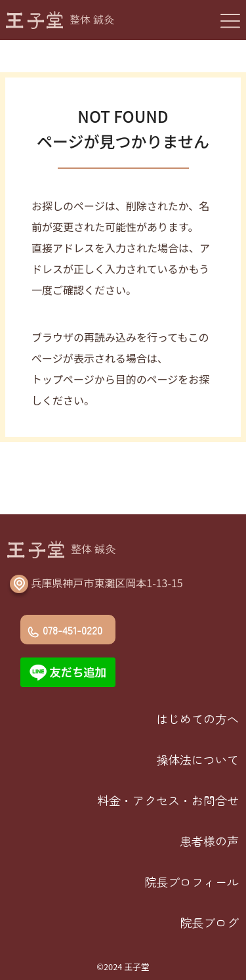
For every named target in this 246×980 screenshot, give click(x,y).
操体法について (197, 759)
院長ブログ (209, 922)
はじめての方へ (197, 719)
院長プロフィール (192, 881)
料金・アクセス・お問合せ (168, 800)
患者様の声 (209, 841)
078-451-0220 (72, 630)
